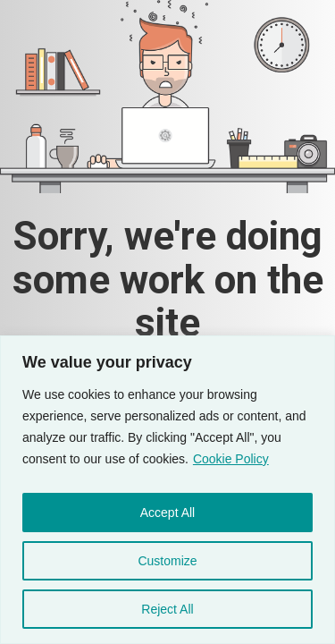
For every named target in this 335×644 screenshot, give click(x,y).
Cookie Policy (231, 459)
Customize (167, 561)
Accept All (167, 513)
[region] (167, 490)
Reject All (167, 609)
